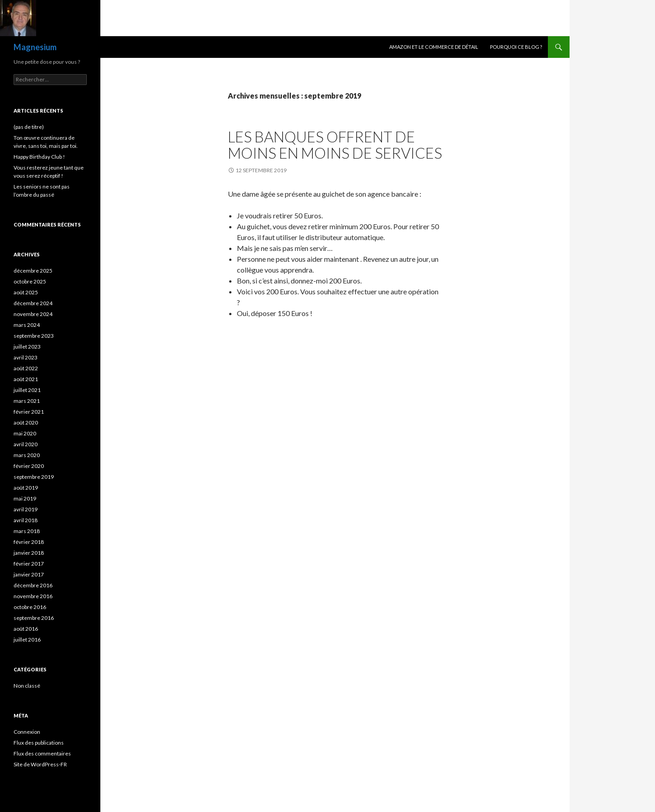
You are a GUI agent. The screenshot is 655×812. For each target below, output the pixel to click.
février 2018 (29, 542)
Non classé (27, 686)
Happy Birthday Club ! (39, 157)
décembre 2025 (33, 271)
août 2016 (26, 629)
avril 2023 (26, 357)
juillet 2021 (27, 390)
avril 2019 (26, 509)
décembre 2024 (33, 303)
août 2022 (26, 368)
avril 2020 (26, 444)
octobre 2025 (30, 281)
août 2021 (26, 379)
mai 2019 (25, 498)
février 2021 (29, 412)
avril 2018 (26, 520)
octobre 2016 (30, 607)
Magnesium (35, 47)
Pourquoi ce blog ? (516, 47)
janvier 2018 (29, 553)
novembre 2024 (33, 314)
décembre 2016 (33, 585)
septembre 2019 (34, 477)
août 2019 (26, 488)
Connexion (27, 732)
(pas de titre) (29, 127)
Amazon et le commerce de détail (434, 47)
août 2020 (26, 423)
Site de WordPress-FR (40, 764)
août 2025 (26, 292)
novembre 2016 (33, 596)
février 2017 (29, 564)
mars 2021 (27, 401)
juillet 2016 (27, 640)
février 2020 (29, 466)
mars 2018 (27, 531)
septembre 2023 (34, 336)
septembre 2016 (34, 618)
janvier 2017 (29, 574)
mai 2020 (25, 433)
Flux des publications (39, 743)
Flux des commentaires (42, 753)
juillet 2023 (27, 347)
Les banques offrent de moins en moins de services (335, 145)
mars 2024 (27, 325)
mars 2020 (27, 455)
